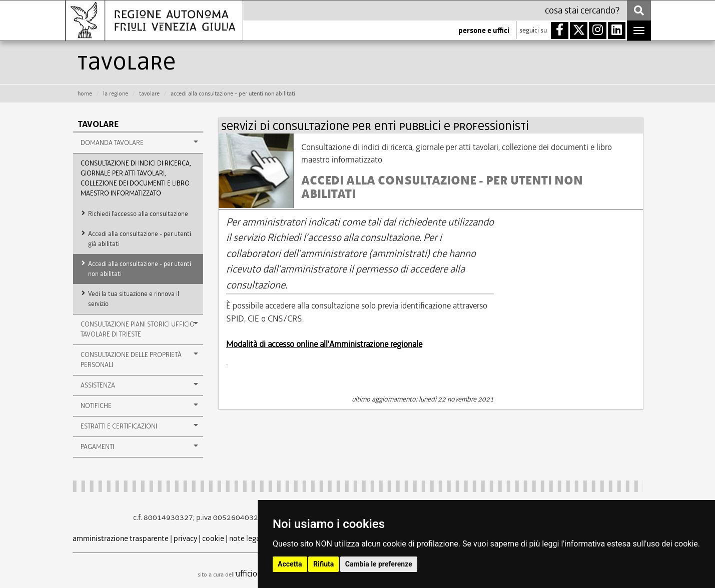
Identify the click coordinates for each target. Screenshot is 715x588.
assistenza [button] (140, 385)
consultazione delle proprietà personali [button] (140, 359)
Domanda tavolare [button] (140, 142)
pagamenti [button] (140, 446)
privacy (185, 538)
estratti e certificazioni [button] (140, 426)
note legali (247, 538)
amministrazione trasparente (121, 538)
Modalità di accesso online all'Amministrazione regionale (324, 344)
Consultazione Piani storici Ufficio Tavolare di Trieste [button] (140, 329)
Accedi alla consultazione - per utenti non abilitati (140, 269)
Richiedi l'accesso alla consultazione (138, 214)
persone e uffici (484, 30)
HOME (85, 93)
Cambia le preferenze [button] (379, 564)
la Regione (116, 93)
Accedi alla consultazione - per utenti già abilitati (140, 239)
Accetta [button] (290, 564)
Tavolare (98, 124)
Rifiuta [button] (323, 564)
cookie (213, 538)
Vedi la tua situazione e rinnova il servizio (134, 299)
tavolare (149, 93)
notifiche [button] (140, 405)
